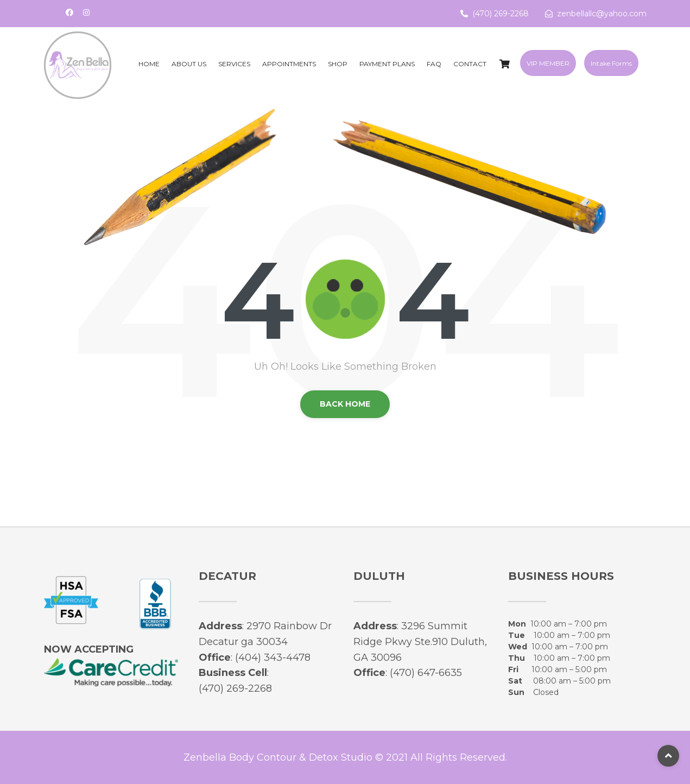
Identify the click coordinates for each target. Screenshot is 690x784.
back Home (345, 404)
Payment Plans (387, 64)
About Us (189, 64)
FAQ (434, 64)
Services (234, 64)
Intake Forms (611, 63)
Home (149, 64)
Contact (470, 64)
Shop (338, 64)
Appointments (289, 64)
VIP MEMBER (548, 63)
